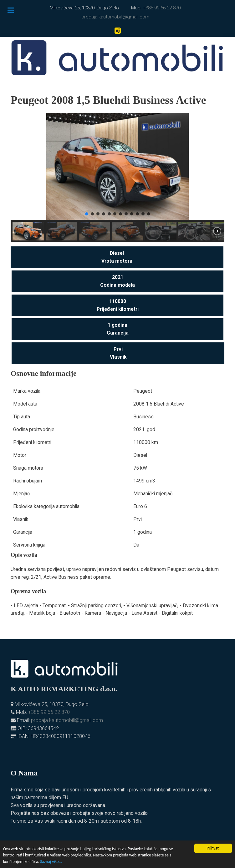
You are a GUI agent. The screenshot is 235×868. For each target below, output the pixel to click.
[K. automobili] (117, 58)
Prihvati (213, 848)
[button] (20, 166)
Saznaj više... (51, 862)
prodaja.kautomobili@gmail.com (115, 17)
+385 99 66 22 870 (162, 8)
